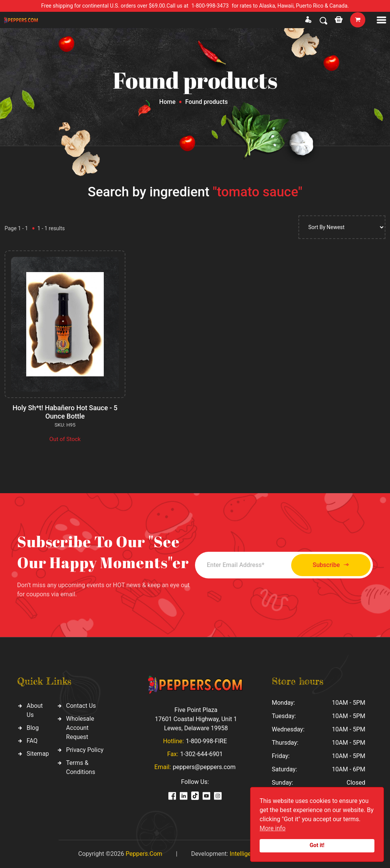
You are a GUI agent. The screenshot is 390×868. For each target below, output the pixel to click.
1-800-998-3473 (210, 6)
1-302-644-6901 (201, 754)
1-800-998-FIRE (206, 741)
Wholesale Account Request (80, 728)
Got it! (317, 845)
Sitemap (38, 754)
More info (273, 828)
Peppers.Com (144, 854)
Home (167, 102)
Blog (33, 728)
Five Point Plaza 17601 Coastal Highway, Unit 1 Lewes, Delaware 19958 (196, 719)
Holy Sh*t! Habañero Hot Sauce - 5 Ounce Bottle (65, 412)
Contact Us (81, 706)
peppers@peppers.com (204, 767)
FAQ (32, 741)
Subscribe (331, 565)
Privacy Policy (85, 750)
